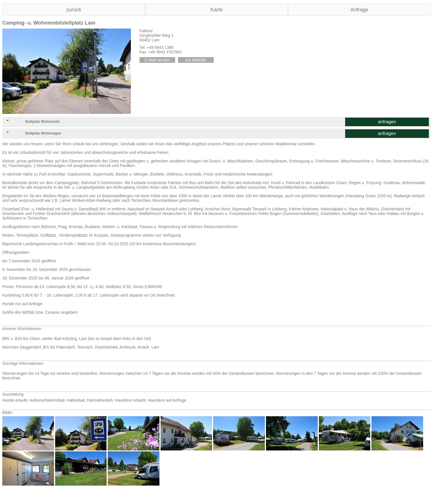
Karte (216, 10)
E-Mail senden (157, 60)
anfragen (387, 122)
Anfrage (359, 10)
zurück (74, 10)
